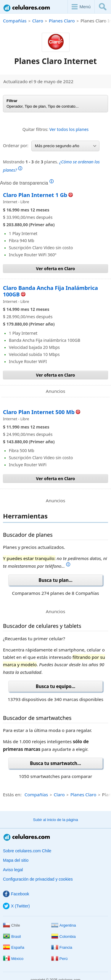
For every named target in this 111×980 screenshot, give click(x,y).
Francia (62, 947)
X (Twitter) (16, 906)
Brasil (12, 937)
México (13, 959)
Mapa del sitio (16, 860)
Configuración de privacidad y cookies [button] (38, 879)
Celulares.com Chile (27, 8)
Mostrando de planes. (51, 166)
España (14, 947)
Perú (59, 959)
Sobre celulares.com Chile (27, 851)
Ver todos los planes (69, 129)
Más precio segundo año (66, 146)
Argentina (64, 925)
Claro (38, 21)
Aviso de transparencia (27, 183)
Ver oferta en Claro (56, 269)
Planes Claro (62, 21)
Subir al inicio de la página (56, 820)
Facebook (16, 894)
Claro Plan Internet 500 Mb (39, 412)
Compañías (15, 21)
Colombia (63, 937)
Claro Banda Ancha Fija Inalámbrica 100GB (50, 291)
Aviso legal (13, 870)
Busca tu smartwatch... (55, 763)
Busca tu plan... (55, 580)
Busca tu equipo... (55, 686)
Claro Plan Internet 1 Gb (35, 195)
